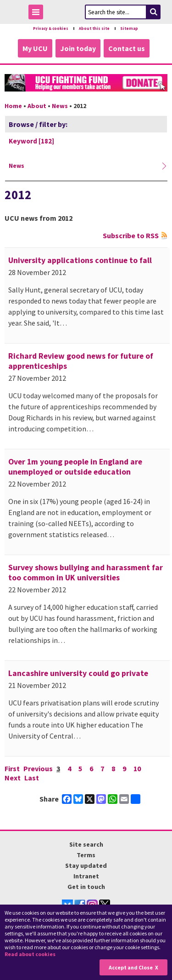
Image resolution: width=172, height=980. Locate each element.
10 (137, 768)
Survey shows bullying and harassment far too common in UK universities (86, 573)
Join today (78, 48)
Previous (38, 768)
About (37, 106)
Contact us (127, 48)
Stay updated (86, 865)
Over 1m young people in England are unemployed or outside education (75, 467)
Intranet (86, 876)
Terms (86, 855)
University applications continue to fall (80, 260)
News (60, 106)
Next (13, 778)
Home (13, 106)
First (12, 768)
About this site (94, 29)
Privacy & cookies (51, 29)
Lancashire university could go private (78, 673)
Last (32, 778)
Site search (86, 844)
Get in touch (86, 887)
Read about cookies (30, 954)
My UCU (35, 48)
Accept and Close (131, 967)
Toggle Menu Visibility (38, 14)
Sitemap (129, 29)
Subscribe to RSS (131, 235)
